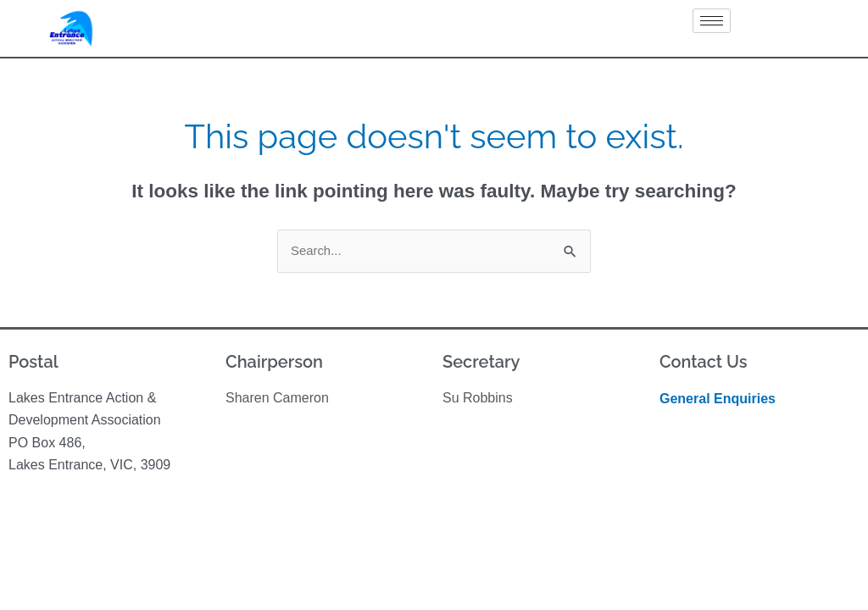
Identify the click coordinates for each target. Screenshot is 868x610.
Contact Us (704, 362)
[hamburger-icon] (712, 21)
